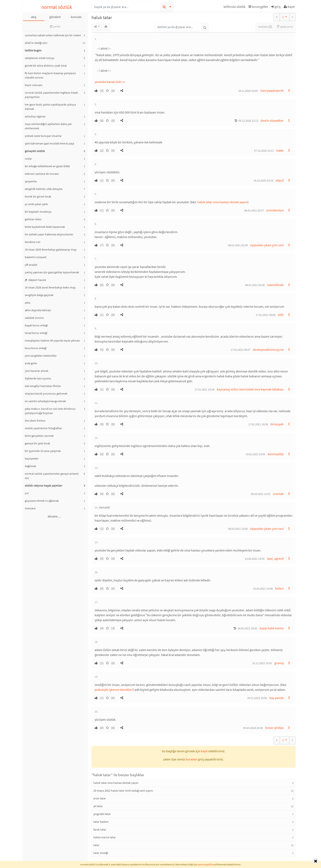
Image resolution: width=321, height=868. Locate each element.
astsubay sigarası (35, 116)
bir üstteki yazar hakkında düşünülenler (49, 234)
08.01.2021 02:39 (238, 245)
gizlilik (209, 864)
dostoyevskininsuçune (268, 349)
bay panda (277, 698)
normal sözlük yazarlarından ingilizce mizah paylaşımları (51, 95)
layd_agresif (275, 558)
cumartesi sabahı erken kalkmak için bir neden (53, 35)
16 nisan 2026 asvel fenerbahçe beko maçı (50, 287)
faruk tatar (100, 829)
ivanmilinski (275, 285)
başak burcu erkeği (36, 325)
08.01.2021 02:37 (254, 210)
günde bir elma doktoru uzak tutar (46, 66)
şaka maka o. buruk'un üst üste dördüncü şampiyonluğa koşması (50, 411)
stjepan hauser (36, 280)
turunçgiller (258, 7)
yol (27, 493)
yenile (55, 26)
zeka (28, 303)
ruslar (28, 159)
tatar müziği (101, 853)
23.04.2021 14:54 (255, 559)
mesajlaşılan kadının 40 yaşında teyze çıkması (52, 340)
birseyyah (277, 424)
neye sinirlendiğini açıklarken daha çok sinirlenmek (48, 126)
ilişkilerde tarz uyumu (38, 378)
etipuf (280, 180)
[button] (235, 7)
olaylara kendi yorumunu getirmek (46, 394)
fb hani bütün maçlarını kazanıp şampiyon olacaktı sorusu (50, 75)
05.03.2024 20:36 (253, 728)
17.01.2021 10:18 (205, 389)
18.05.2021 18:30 (247, 628)
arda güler (31, 363)
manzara (30, 508)
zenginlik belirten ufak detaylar (44, 189)
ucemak (278, 494)
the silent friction (35, 421)
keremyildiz (276, 454)
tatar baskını (101, 822)
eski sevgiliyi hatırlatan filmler (43, 386)
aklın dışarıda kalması (38, 310)
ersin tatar (100, 798)
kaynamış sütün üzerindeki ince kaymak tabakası (250, 389)
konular (76, 17)
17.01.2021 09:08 (266, 315)
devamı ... (54, 516)
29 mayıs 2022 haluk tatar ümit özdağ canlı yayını (123, 791)
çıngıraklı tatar (102, 814)
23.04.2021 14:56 (263, 589)
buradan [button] (191, 759)
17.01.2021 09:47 (241, 350)
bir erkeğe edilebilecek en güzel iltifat (47, 166)
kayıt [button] (204, 751)
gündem (55, 17)
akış (34, 17)
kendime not (33, 242)
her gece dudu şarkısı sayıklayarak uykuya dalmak (50, 107)
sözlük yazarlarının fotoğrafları (43, 428)
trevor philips (275, 728)
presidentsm (275, 210)
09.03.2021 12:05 (238, 529)
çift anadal (31, 265)
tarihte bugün (33, 50)
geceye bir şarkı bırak (37, 443)
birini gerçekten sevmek (39, 436)
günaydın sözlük (35, 151)
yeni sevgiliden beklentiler (41, 356)
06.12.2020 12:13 (248, 121)
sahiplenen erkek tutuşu (40, 58)
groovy (279, 663)
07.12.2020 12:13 (264, 151)
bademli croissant (36, 257)
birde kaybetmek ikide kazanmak (45, 227)
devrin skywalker (272, 120)
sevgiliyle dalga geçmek (39, 295)
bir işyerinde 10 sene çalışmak (43, 451)
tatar (96, 845)
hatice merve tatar (105, 837)
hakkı (280, 150)
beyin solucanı (34, 85)
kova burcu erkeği (36, 348)
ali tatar (98, 806)
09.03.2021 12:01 (261, 494)
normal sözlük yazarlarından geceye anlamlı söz (52, 476)
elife (281, 315)
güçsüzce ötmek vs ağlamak (42, 501)
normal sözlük (57, 7)
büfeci (279, 588)
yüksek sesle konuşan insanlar (43, 136)
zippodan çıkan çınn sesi (267, 245)
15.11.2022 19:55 (262, 663)
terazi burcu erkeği (36, 333)
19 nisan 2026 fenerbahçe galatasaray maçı (51, 250)
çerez (200, 864)
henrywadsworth (272, 91)
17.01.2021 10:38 (258, 424)
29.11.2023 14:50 (257, 698)
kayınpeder (32, 458)
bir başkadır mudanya (38, 212)
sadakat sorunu (34, 318)
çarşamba (31, 181)
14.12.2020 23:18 (263, 180)
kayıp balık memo (272, 628)
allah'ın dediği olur (36, 43)
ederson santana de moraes (42, 174)
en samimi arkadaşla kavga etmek (45, 401)
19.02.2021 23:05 (255, 454)
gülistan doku (33, 219)
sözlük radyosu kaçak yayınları (43, 486)
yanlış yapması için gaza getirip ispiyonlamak (52, 272)
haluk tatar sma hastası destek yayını (222, 202)
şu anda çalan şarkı (36, 204)
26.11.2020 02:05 (248, 91)
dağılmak (30, 466)
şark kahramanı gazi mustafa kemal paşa (49, 143)
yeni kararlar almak (37, 371)
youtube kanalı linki (108, 82)
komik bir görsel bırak (38, 196)
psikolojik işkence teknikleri (114, 690)
